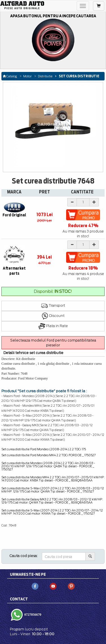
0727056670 (32, 615)
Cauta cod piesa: (24, 556)
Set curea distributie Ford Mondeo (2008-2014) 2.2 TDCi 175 (44, 449)
